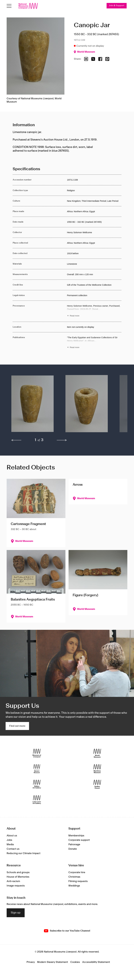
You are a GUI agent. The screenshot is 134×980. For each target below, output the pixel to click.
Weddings (74, 886)
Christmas (74, 877)
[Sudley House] (97, 784)
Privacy (31, 962)
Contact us (13, 849)
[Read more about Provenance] (94, 311)
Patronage (74, 844)
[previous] (16, 440)
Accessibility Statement (96, 962)
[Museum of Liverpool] (37, 753)
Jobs (9, 840)
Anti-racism (13, 881)
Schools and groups (18, 872)
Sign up (16, 913)
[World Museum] (97, 753)
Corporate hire (77, 872)
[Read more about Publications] (94, 343)
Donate (73, 849)
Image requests (16, 886)
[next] (62, 440)
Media (10, 844)
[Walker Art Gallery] (37, 784)
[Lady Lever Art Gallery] (37, 800)
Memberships (76, 836)
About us (12, 836)
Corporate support (79, 840)
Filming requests (78, 881)
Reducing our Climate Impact (24, 853)
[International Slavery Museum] (37, 769)
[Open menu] (9, 6)
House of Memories (18, 877)
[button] (33, 405)
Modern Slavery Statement (53, 962)
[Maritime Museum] (97, 769)
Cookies (75, 962)
